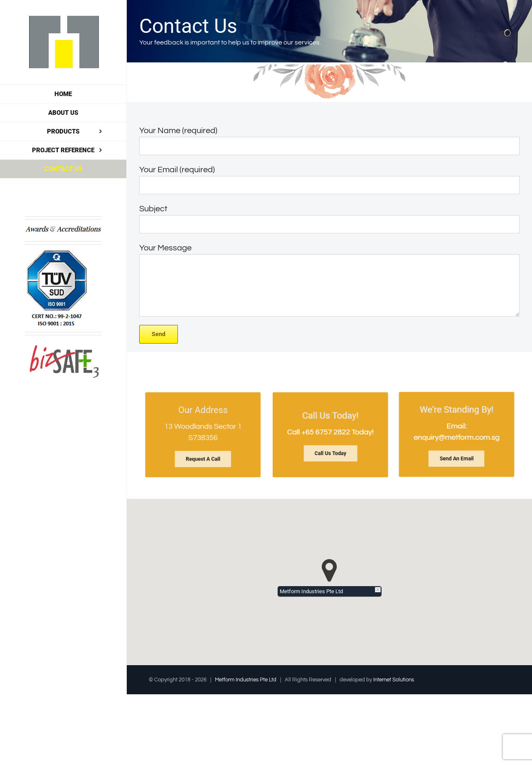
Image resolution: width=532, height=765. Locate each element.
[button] (329, 571)
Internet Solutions (394, 680)
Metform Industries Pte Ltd (246, 680)
